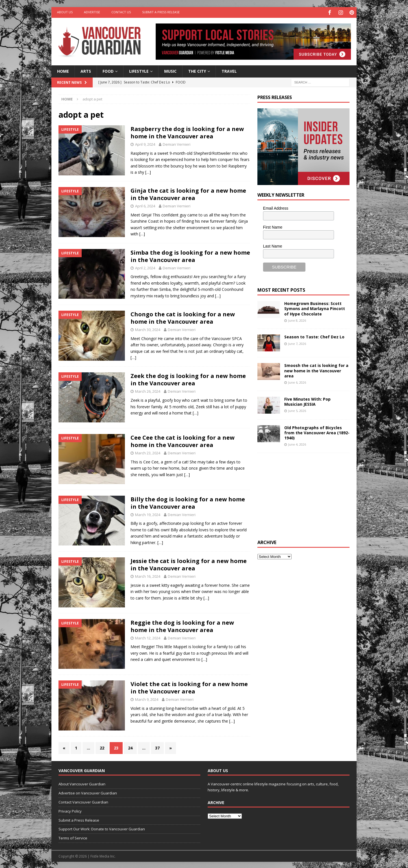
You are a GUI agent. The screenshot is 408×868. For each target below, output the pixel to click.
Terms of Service (73, 837)
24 (130, 747)
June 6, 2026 (297, 382)
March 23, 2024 (148, 452)
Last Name (273, 245)
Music (170, 70)
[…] (148, 171)
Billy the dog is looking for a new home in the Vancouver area (188, 502)
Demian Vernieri (177, 143)
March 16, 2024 (148, 575)
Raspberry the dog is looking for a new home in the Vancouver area (187, 132)
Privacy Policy (70, 810)
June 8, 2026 (297, 320)
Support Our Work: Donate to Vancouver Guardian (102, 828)
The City (197, 70)
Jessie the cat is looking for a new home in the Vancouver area (189, 564)
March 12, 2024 (148, 637)
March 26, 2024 (148, 390)
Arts (86, 70)
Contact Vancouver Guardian (83, 801)
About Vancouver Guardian (82, 783)
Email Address (276, 207)
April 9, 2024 (145, 143)
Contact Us (121, 12)
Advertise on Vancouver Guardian (88, 792)
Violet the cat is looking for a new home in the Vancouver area (189, 687)
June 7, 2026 (297, 342)
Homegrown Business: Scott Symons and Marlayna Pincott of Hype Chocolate (315, 308)
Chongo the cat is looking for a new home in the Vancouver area (183, 317)
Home (63, 70)
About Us (65, 12)
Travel (229, 70)
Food (108, 70)
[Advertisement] (300, 495)
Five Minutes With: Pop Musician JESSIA (307, 400)
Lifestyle (139, 70)
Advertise (92, 12)
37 (157, 747)
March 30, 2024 (148, 329)
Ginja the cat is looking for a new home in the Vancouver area (188, 193)
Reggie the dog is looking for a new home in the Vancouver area (182, 625)
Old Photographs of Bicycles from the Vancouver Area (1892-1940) (317, 432)
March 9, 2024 (147, 699)
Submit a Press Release (161, 12)
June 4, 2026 (297, 443)
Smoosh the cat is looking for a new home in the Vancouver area (316, 370)
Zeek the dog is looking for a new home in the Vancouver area (188, 379)
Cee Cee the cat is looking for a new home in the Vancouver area (183, 440)
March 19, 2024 (148, 514)
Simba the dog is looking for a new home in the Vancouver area (190, 255)
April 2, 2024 (145, 267)
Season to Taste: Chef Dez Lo (314, 336)
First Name (273, 226)
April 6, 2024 (145, 205)
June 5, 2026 (297, 410)
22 (102, 747)
